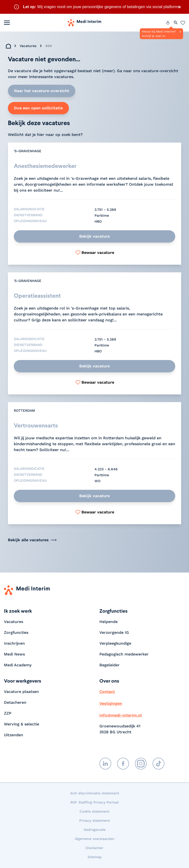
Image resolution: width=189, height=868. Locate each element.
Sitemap (95, 857)
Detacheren (15, 703)
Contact (107, 692)
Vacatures (28, 46)
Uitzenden (14, 735)
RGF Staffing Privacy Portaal (94, 803)
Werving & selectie (22, 725)
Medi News (14, 655)
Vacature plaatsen (21, 692)
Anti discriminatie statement (95, 794)
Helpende (109, 622)
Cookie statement (94, 812)
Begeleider (110, 665)
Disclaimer (94, 848)
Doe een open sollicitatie (38, 108)
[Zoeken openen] (176, 23)
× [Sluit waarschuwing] (180, 7)
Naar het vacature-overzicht (42, 91)
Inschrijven (14, 644)
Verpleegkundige (115, 644)
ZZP (8, 714)
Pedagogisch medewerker (124, 655)
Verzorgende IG (114, 633)
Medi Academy (18, 665)
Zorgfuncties (16, 633)
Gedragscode (95, 830)
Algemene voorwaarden (95, 839)
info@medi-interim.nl (121, 716)
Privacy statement (95, 821)
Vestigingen (111, 704)
